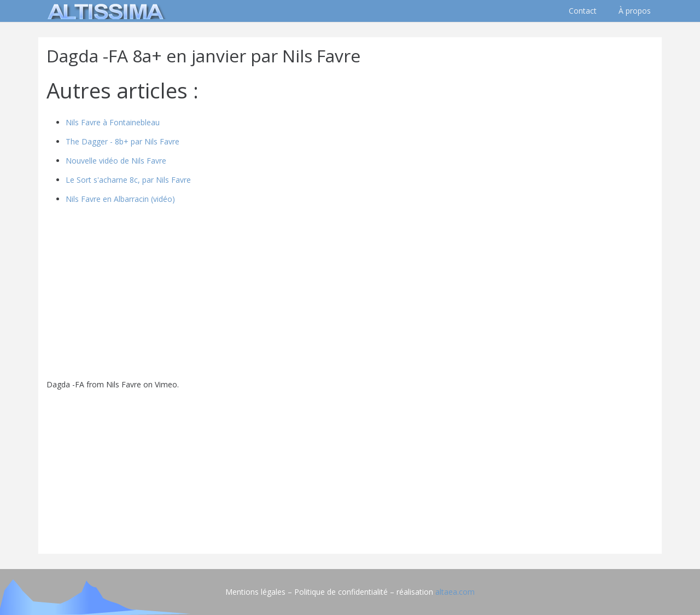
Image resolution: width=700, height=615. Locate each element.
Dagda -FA (65, 384)
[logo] (104, 11)
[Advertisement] (350, 469)
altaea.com (455, 592)
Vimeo (166, 384)
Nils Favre (124, 384)
